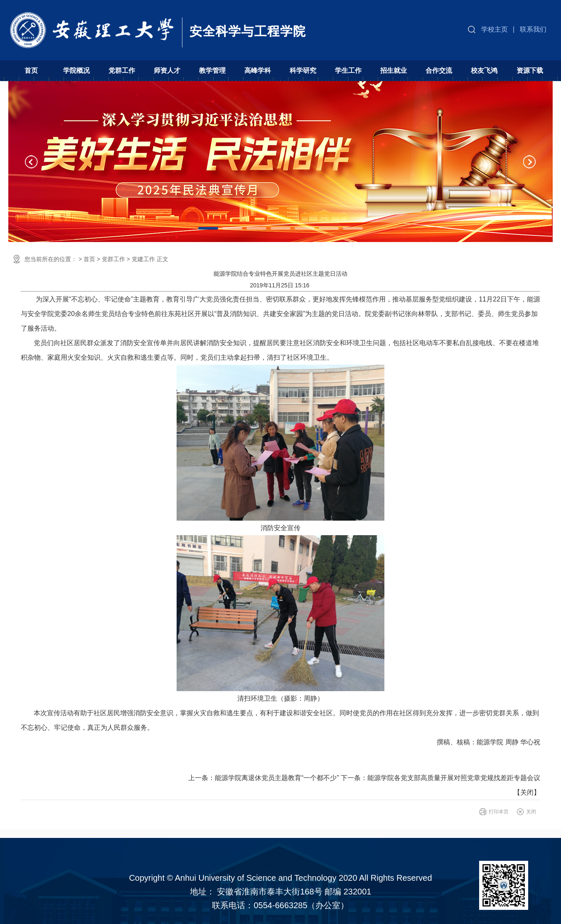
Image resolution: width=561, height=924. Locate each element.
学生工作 (348, 70)
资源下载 (530, 70)
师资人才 (167, 70)
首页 (31, 70)
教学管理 (212, 70)
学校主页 (495, 29)
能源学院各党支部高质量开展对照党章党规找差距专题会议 (454, 778)
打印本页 (499, 812)
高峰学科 (258, 70)
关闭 (527, 792)
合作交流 (439, 70)
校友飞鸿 (484, 70)
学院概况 (76, 70)
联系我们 (533, 29)
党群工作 (122, 70)
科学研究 (303, 70)
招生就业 (394, 70)
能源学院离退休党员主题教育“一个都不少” (277, 778)
